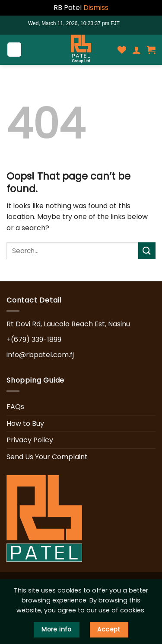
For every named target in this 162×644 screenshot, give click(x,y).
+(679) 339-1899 (34, 340)
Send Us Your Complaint (47, 457)
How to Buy (25, 423)
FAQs (15, 407)
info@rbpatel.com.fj (40, 355)
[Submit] (147, 251)
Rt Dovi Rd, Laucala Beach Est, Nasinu (68, 324)
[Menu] (14, 50)
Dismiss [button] (96, 8)
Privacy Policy (30, 440)
